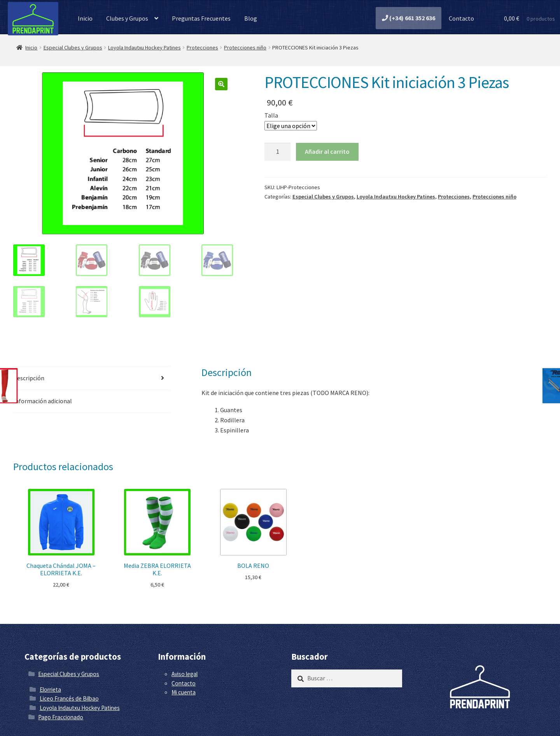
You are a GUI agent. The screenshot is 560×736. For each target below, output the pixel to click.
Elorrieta (50, 689)
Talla (271, 115)
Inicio (85, 18)
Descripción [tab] (29, 378)
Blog (251, 18)
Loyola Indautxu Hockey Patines (144, 47)
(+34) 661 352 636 (409, 18)
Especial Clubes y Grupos (73, 47)
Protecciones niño (245, 47)
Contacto (461, 18)
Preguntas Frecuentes (201, 18)
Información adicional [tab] (43, 401)
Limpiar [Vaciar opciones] (343, 125)
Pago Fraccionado (61, 717)
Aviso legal (185, 674)
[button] (221, 84)
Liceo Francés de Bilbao (69, 698)
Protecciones (202, 47)
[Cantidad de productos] (278, 152)
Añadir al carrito (327, 151)
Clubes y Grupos (127, 18)
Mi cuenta (184, 692)
